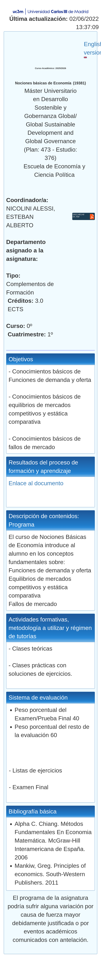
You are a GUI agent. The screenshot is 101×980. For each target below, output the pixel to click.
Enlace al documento (36, 483)
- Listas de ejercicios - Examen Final (50, 783)
